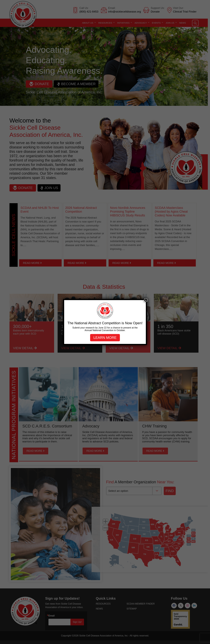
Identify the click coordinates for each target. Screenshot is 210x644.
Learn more (105, 338)
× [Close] (146, 300)
